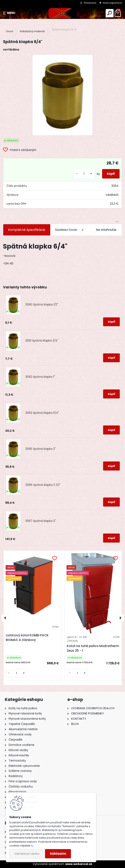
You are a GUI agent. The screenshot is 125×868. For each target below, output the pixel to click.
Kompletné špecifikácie (27, 230)
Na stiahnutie (106, 230)
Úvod (9, 31)
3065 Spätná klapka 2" (41, 449)
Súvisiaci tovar (70, 230)
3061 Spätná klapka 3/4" (42, 341)
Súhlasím (58, 854)
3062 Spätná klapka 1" (40, 377)
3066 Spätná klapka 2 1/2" (43, 485)
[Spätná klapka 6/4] (62, 95)
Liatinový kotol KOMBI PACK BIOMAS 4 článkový (27, 638)
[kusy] (84, 174)
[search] (110, 13)
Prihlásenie (90, 3)
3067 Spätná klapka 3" (41, 521)
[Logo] (62, 13)
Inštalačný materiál (32, 31)
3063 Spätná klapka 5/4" (42, 413)
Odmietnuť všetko (27, 854)
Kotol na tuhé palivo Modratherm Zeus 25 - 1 (93, 648)
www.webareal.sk (79, 864)
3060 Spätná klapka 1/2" (42, 305)
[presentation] (5, 618)
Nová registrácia (112, 3)
